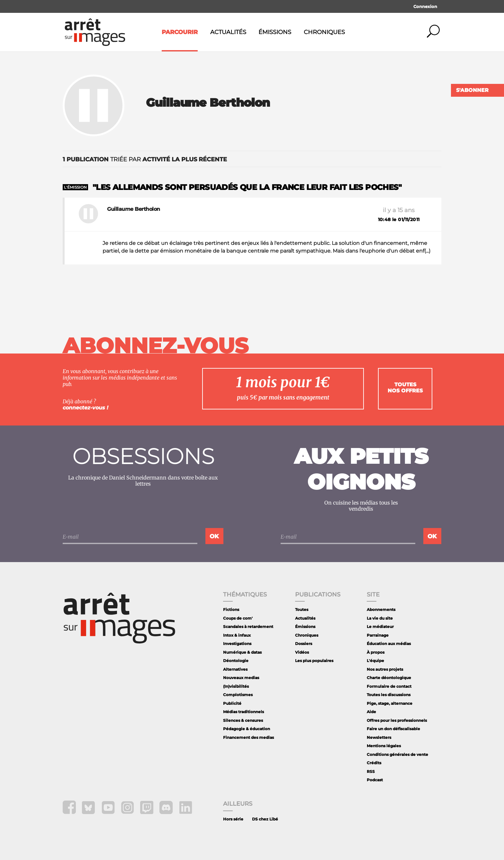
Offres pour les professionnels (397, 720)
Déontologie (236, 661)
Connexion (425, 6)
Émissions (275, 32)
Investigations (237, 644)
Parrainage (378, 635)
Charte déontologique (389, 678)
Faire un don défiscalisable (393, 729)
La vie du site (380, 618)
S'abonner (472, 90)
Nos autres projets (385, 669)
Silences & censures (243, 720)
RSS (371, 771)
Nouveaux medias (241, 678)
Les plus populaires (314, 661)
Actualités (228, 32)
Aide (371, 712)
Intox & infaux (237, 635)
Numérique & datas (242, 652)
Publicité (232, 703)
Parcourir (180, 32)
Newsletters (379, 737)
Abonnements (381, 609)
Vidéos (302, 652)
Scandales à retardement (248, 627)
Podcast (375, 780)
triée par (145, 159)
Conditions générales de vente (397, 754)
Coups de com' (238, 618)
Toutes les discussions (389, 695)
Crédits (374, 763)
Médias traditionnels (243, 712)
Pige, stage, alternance (390, 703)
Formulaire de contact (389, 686)
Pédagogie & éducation (247, 729)
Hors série (233, 819)
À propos (376, 652)
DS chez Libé (265, 819)
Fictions (231, 609)
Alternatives (235, 669)
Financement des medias (248, 737)
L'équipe (375, 661)
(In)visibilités (236, 686)
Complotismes (238, 695)
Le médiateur (380, 627)
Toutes (302, 609)
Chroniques (324, 32)
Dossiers (304, 644)
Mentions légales (384, 746)
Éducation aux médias (389, 644)
